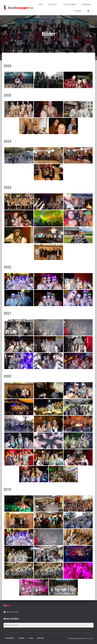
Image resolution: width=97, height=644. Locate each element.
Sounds (21, 638)
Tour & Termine (70, 5)
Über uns (53, 5)
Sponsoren (86, 5)
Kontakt (78, 11)
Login (31, 638)
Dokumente (10, 638)
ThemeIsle (90, 638)
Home (40, 5)
